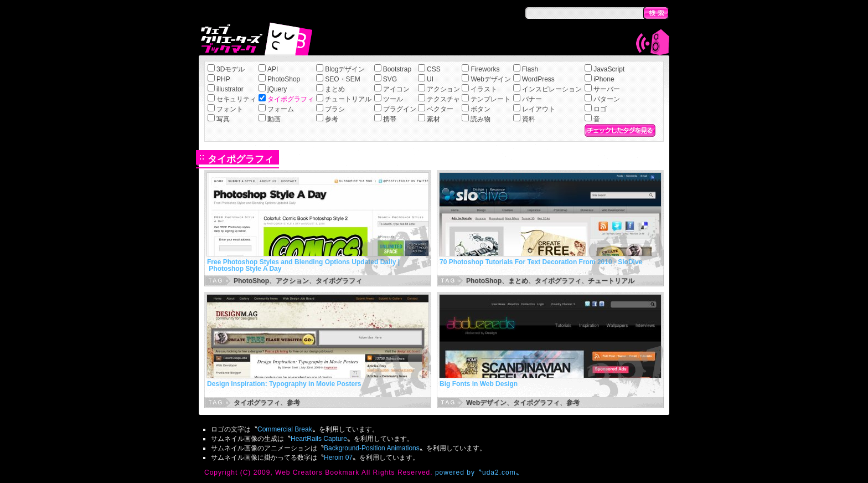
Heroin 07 (338, 458)
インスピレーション (552, 89)
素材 (433, 119)
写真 (223, 119)
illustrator (230, 89)
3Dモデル (231, 69)
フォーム (281, 109)
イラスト (484, 89)
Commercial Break (285, 429)
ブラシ (335, 109)
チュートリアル (348, 99)
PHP (223, 79)
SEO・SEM (342, 79)
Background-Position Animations (372, 448)
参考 (332, 119)
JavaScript (609, 69)
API (273, 69)
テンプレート (490, 99)
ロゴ (600, 109)
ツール (393, 99)
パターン (607, 99)
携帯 (390, 119)
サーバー (607, 89)
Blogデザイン (345, 69)
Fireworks (485, 69)
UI (430, 79)
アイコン (396, 89)
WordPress (538, 79)
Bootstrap (397, 69)
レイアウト (539, 109)
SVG (390, 79)
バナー (532, 99)
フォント (230, 109)
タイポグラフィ (291, 99)
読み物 (480, 119)
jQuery (277, 89)
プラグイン (400, 109)
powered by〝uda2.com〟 (479, 472)
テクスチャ (443, 99)
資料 (529, 119)
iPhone (604, 79)
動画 (274, 119)
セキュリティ (236, 99)
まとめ (335, 89)
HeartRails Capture (319, 439)
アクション (443, 89)
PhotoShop (284, 79)
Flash (530, 69)
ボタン (480, 109)
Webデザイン (490, 79)
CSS (434, 69)
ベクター (440, 109)
